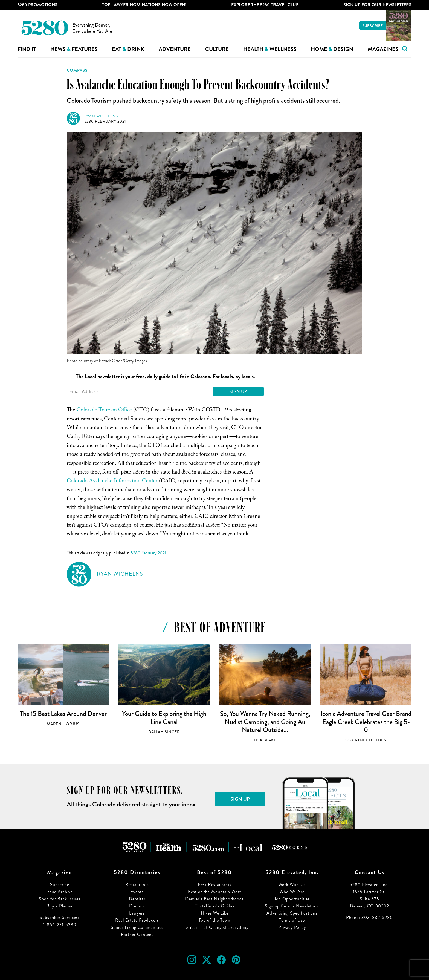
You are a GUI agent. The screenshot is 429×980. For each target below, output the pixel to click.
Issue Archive (60, 892)
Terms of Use (292, 920)
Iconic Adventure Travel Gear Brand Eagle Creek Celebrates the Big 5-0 (366, 722)
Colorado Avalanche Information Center (112, 482)
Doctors (137, 906)
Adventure (175, 49)
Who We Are (292, 892)
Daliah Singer (164, 732)
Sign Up (238, 391)
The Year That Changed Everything (215, 927)
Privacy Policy (292, 927)
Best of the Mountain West (215, 892)
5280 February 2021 (105, 121)
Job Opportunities (292, 899)
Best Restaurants (215, 885)
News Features (74, 49)
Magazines (383, 49)
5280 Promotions (37, 5)
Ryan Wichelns (101, 116)
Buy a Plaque (60, 906)
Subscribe (373, 26)
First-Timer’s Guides (215, 906)
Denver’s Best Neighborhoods (215, 899)
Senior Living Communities (137, 927)
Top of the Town (215, 920)
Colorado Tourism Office (104, 411)
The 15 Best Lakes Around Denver (63, 714)
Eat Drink (128, 49)
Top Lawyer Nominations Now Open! (144, 5)
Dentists (137, 899)
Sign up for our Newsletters (292, 906)
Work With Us (292, 885)
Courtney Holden (366, 740)
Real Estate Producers (137, 920)
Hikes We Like (215, 913)
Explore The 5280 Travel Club (265, 5)
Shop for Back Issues (60, 899)
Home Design (332, 49)
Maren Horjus (63, 724)
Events (137, 892)
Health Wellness (270, 49)
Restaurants (137, 885)
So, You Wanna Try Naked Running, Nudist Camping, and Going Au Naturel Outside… (265, 722)
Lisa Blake (265, 740)
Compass (77, 70)
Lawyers (137, 913)
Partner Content (137, 934)
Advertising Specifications (292, 913)
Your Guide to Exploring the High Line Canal (164, 718)
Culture (217, 49)
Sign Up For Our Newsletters (377, 5)
